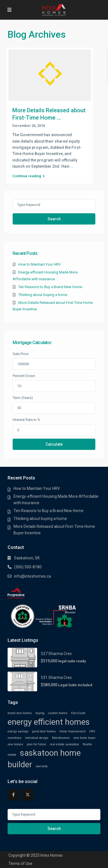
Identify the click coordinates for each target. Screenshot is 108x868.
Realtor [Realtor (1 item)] (87, 744)
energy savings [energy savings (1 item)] (18, 731)
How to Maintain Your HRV (40, 264)
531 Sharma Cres (56, 678)
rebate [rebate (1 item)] (12, 755)
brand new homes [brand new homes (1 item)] (20, 713)
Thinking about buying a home (43, 295)
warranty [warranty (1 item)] (42, 766)
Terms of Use (20, 863)
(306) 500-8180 (28, 567)
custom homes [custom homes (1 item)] (58, 713)
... (72, 166)
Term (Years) (23, 398)
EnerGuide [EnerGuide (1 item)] (78, 713)
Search (54, 219)
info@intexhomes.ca (32, 576)
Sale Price (21, 354)
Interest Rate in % (26, 420)
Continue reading (29, 176)
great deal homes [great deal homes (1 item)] (44, 731)
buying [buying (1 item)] (40, 713)
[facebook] (13, 795)
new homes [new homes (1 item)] (15, 744)
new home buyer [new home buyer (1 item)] (85, 738)
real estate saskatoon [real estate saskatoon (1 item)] (64, 744)
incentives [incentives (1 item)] (14, 738)
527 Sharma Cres (56, 654)
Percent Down (24, 376)
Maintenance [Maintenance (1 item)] (61, 738)
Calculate (54, 444)
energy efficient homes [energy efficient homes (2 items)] (49, 722)
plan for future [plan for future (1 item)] (36, 744)
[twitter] (28, 795)
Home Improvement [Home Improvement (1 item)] (72, 731)
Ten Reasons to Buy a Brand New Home (50, 287)
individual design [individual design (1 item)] (37, 738)
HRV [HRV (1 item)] (92, 731)
